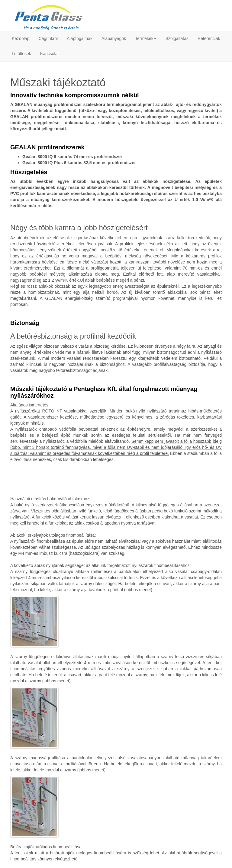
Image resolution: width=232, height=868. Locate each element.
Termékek (146, 38)
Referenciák (209, 38)
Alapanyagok (114, 38)
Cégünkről (48, 38)
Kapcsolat (49, 54)
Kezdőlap (21, 38)
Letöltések (21, 54)
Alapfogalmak (80, 38)
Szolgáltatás (177, 38)
